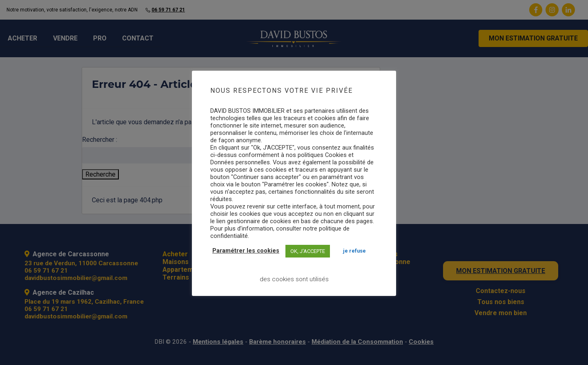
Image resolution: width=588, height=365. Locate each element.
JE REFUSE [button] (354, 251)
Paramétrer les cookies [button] (246, 251)
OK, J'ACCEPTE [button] (308, 251)
